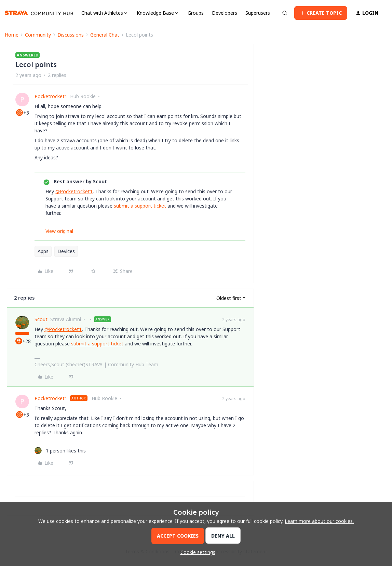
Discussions (71, 35)
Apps (43, 251)
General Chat (105, 35)
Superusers (258, 13)
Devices (66, 251)
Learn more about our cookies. (319, 521)
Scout (41, 319)
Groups (196, 13)
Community (38, 35)
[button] (321, 13)
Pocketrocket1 (51, 96)
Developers (225, 13)
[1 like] (60, 451)
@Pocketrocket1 (74, 191)
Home (12, 35)
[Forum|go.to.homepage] (39, 13)
